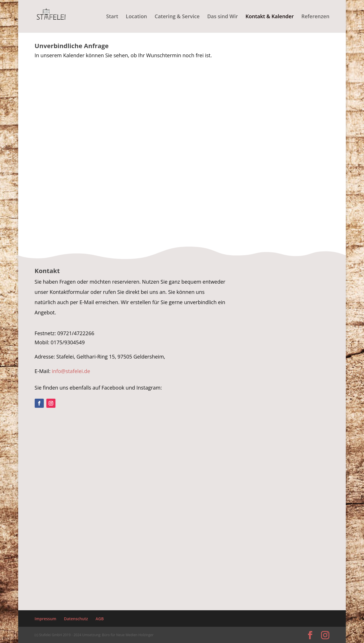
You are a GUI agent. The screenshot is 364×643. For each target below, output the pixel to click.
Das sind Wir (223, 17)
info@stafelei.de (71, 371)
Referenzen (316, 17)
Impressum (45, 619)
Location (136, 17)
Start (112, 17)
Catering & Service (177, 17)
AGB (100, 619)
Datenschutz (76, 619)
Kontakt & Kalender (270, 17)
